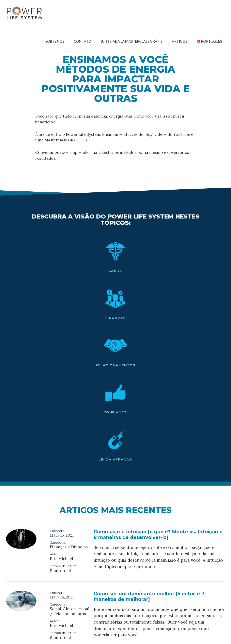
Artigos (180, 41)
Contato (82, 41)
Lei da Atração (202, 271)
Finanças (71, 271)
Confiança (160, 271)
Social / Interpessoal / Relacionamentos (70, 423)
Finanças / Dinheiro (69, 358)
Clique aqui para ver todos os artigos (116, 542)
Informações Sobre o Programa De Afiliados (80, 638)
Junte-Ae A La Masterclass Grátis (132, 41)
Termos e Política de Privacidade (134, 638)
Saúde (29, 271)
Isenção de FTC (170, 638)
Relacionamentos (115, 271)
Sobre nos (55, 41)
